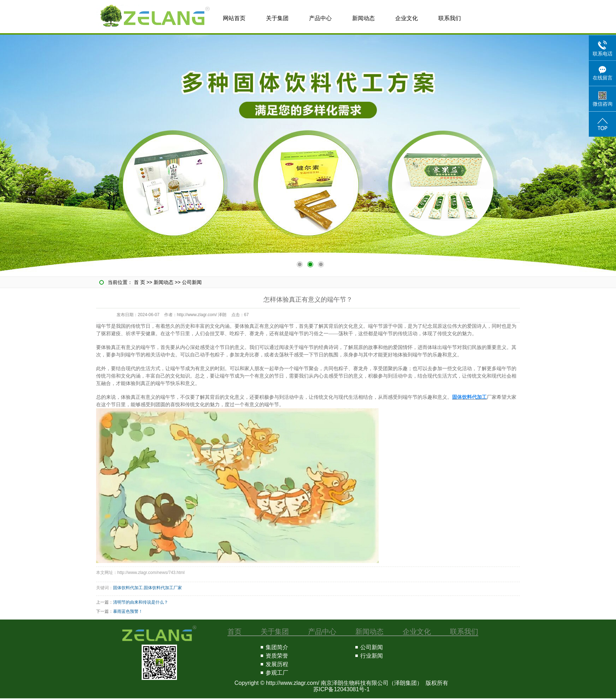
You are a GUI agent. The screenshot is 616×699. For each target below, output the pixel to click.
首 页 (140, 282)
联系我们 (450, 18)
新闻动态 (363, 18)
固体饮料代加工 (128, 588)
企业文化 (407, 18)
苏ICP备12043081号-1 (342, 689)
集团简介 (277, 647)
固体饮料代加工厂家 (163, 588)
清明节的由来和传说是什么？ (141, 602)
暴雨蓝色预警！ (128, 611)
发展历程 (277, 664)
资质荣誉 (277, 656)
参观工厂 (277, 673)
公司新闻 (192, 282)
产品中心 (320, 18)
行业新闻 (372, 656)
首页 (235, 632)
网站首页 (234, 18)
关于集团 (277, 18)
